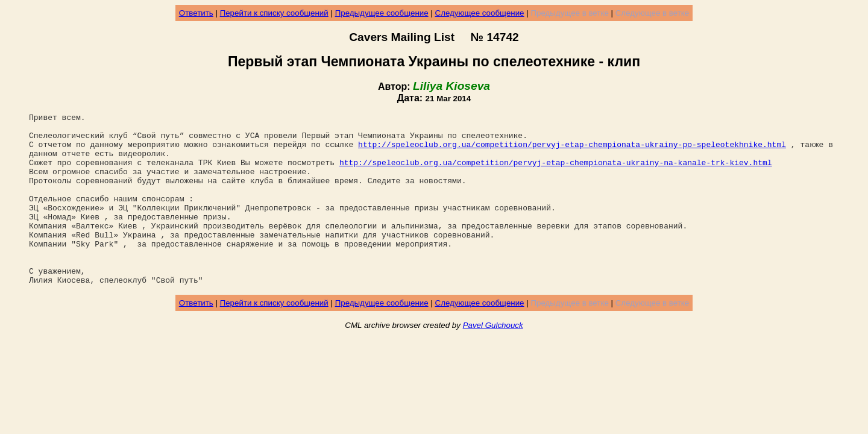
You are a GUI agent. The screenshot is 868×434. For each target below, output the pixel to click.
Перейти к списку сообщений (274, 13)
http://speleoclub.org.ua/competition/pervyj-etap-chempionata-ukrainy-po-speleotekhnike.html (572, 151)
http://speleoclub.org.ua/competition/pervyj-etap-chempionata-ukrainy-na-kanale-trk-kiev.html (556, 173)
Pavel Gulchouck (493, 360)
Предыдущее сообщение (382, 13)
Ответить (196, 13)
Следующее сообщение (480, 13)
